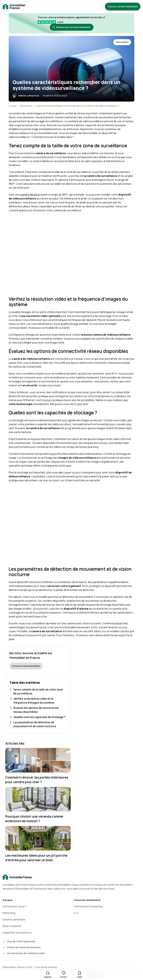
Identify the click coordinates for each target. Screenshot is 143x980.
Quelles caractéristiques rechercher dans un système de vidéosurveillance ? (78, 106)
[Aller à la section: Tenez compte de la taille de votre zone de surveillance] (38, 691)
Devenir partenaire (14, 919)
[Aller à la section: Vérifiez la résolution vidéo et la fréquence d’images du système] (38, 701)
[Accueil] (71, 877)
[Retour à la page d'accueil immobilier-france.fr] (14, 7)
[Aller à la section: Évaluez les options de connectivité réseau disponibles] (38, 710)
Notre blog (9, 913)
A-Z (76, 913)
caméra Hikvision (30, 195)
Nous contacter (12, 926)
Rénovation (26, 106)
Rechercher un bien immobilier (72, 27)
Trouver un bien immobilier (123, 6)
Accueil (13, 106)
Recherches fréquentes (89, 906)
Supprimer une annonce (17, 933)
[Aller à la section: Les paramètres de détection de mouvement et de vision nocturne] (38, 724)
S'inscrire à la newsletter (26, 666)
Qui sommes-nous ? (15, 906)
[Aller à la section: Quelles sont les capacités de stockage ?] (38, 717)
